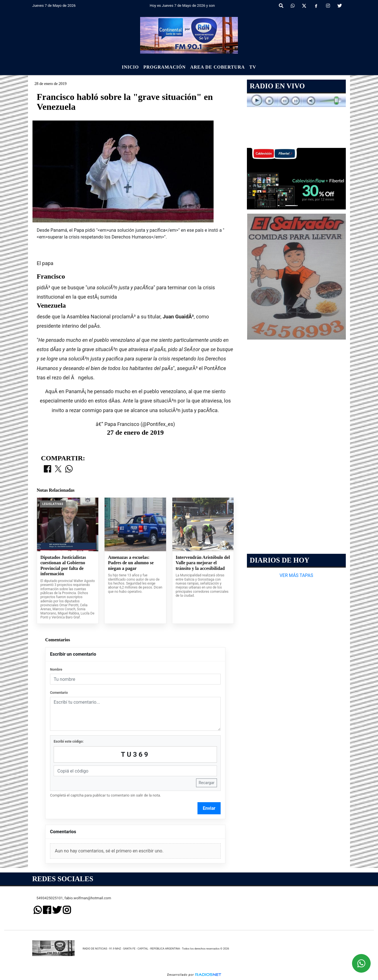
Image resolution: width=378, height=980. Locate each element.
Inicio (130, 67)
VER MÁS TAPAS (296, 575)
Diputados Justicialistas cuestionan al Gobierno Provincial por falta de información (63, 566)
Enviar (209, 808)
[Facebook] (316, 6)
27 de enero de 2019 (135, 432)
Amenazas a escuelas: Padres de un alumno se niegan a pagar (131, 563)
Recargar (207, 783)
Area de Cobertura (217, 67)
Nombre (56, 670)
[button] (281, 6)
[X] (304, 6)
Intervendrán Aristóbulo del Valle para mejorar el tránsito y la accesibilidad (203, 563)
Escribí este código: (69, 741)
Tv (253, 67)
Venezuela (51, 305)
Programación (164, 67)
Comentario (59, 693)
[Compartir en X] (58, 469)
